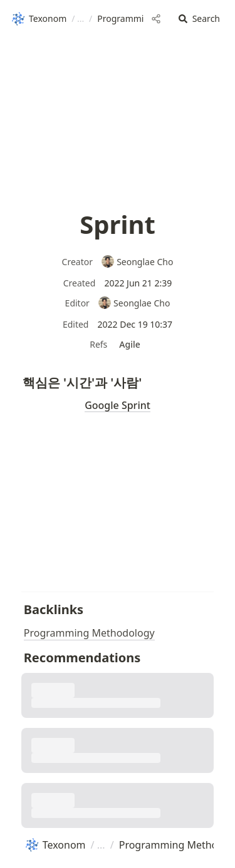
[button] (199, 19)
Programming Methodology (89, 633)
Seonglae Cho (137, 262)
